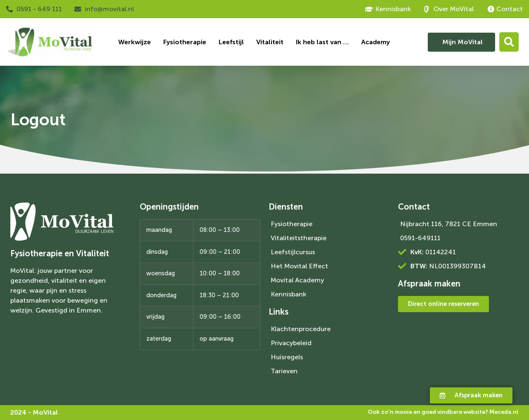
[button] (509, 42)
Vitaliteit (270, 42)
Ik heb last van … (322, 42)
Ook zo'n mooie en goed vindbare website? (443, 412)
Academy (375, 42)
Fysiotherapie (185, 42)
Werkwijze (135, 42)
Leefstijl (231, 42)
